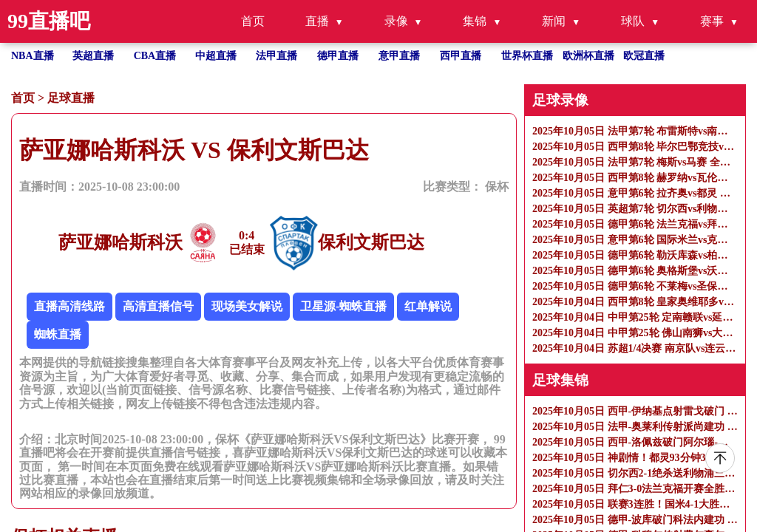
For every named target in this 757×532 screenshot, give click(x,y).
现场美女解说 (247, 306)
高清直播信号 (158, 306)
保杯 (497, 187)
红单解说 (428, 306)
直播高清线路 (69, 306)
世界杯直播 (527, 56)
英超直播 (93, 56)
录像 (396, 21)
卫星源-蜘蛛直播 (343, 306)
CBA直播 (155, 56)
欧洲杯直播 (588, 56)
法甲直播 (276, 56)
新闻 (554, 21)
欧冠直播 (644, 56)
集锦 (475, 21)
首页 (253, 21)
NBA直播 (33, 56)
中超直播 (216, 56)
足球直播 (71, 98)
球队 (633, 21)
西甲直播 (461, 56)
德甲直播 (338, 56)
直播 (317, 21)
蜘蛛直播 (58, 334)
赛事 (712, 21)
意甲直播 (399, 56)
